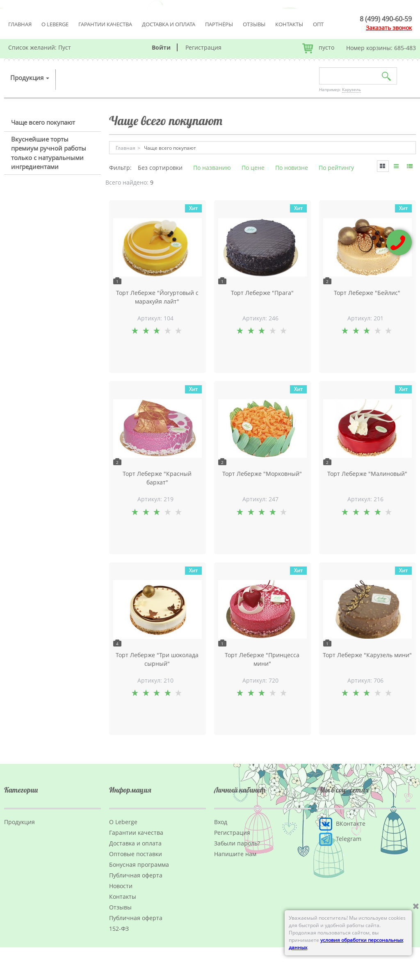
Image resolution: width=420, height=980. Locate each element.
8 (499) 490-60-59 (386, 19)
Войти (161, 47)
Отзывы (254, 24)
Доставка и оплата (169, 24)
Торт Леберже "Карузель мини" (367, 655)
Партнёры (219, 24)
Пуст (65, 47)
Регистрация (203, 47)
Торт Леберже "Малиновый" (367, 474)
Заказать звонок (389, 28)
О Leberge (55, 24)
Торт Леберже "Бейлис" (367, 293)
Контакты (289, 24)
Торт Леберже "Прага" (262, 293)
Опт (318, 24)
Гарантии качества (105, 24)
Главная (20, 24)
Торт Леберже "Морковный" (262, 474)
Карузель (352, 89)
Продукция (30, 78)
